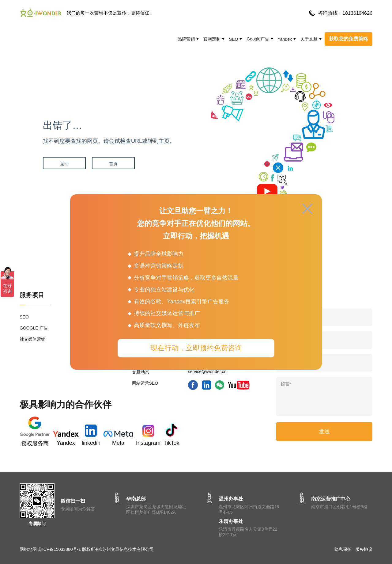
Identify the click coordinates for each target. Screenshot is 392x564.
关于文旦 (309, 39)
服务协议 (364, 549)
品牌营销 (186, 39)
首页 (113, 164)
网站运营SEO (145, 383)
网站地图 (28, 549)
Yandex (285, 39)
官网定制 (212, 39)
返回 (64, 164)
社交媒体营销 (32, 339)
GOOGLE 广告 (34, 328)
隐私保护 (343, 549)
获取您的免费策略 (349, 39)
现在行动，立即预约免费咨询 (196, 348)
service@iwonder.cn (207, 372)
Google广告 (258, 39)
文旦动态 (141, 372)
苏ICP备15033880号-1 (59, 549)
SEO (234, 39)
